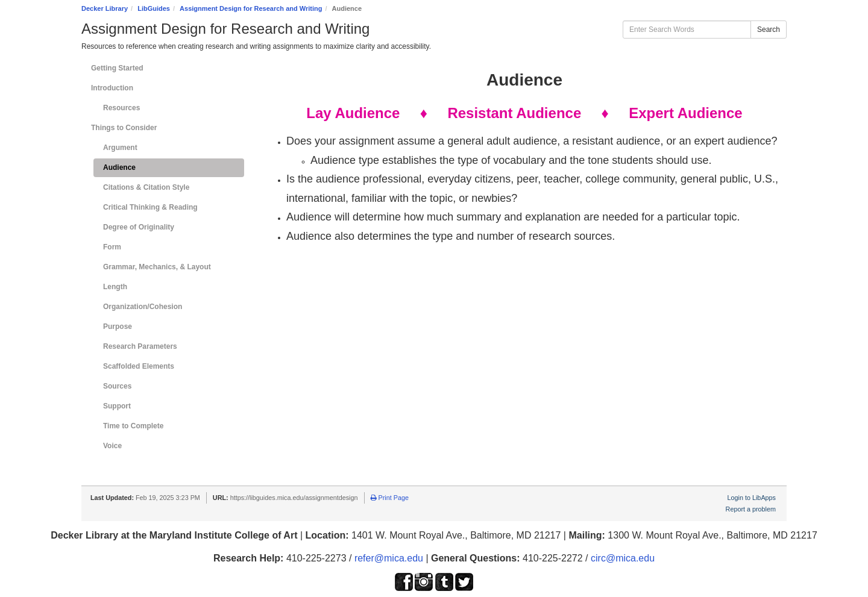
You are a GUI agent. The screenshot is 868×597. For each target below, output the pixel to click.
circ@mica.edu (623, 558)
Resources (121, 108)
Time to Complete (133, 426)
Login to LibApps (752, 498)
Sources (117, 386)
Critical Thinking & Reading (150, 207)
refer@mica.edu (389, 558)
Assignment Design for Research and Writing (251, 8)
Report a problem (751, 509)
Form (112, 247)
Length (115, 287)
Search (769, 30)
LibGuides (154, 8)
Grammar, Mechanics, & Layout (157, 267)
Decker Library (105, 8)
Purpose (118, 327)
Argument (120, 148)
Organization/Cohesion (143, 307)
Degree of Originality (139, 227)
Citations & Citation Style (146, 187)
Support (117, 406)
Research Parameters (140, 346)
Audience (119, 167)
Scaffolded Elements (139, 366)
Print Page (390, 498)
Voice (112, 446)
